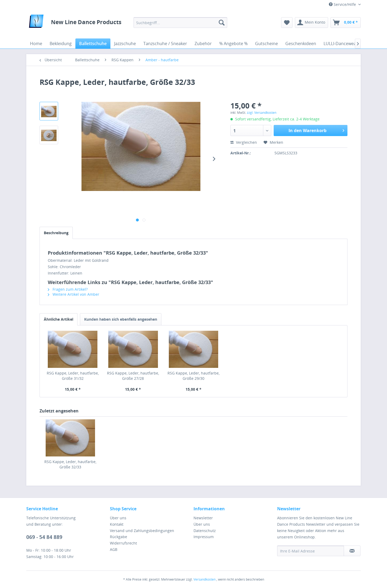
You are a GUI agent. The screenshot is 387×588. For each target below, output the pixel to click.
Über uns (118, 518)
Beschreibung (56, 233)
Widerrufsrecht (123, 543)
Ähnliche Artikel (59, 319)
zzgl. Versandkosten (262, 113)
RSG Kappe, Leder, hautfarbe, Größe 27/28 (133, 376)
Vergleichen (244, 142)
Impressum (204, 537)
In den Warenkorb (316, 130)
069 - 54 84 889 (44, 537)
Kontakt (117, 524)
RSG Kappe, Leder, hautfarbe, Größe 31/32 (73, 376)
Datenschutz (205, 531)
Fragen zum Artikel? (68, 289)
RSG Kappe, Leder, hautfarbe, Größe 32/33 (70, 464)
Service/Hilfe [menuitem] (343, 4)
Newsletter (203, 518)
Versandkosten (205, 579)
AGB (114, 549)
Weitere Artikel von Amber (74, 294)
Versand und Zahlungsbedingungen (142, 531)
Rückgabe (119, 537)
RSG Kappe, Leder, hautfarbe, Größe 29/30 (193, 376)
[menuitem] (180, 23)
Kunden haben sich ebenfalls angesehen (121, 319)
